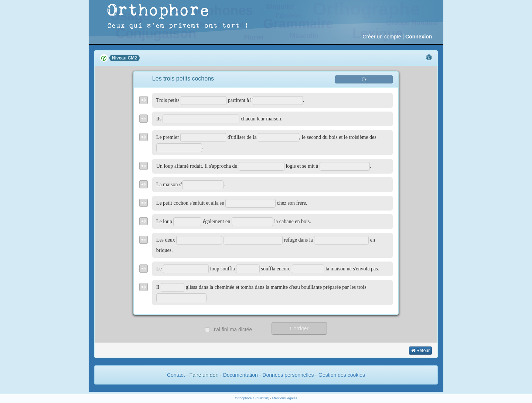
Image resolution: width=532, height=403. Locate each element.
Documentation (241, 375)
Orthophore (158, 11)
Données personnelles (288, 375)
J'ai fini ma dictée (229, 329)
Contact (176, 375)
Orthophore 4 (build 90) (252, 398)
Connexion (419, 37)
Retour (420, 351)
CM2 (132, 58)
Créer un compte (382, 37)
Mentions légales (285, 398)
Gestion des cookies (342, 375)
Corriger (299, 328)
